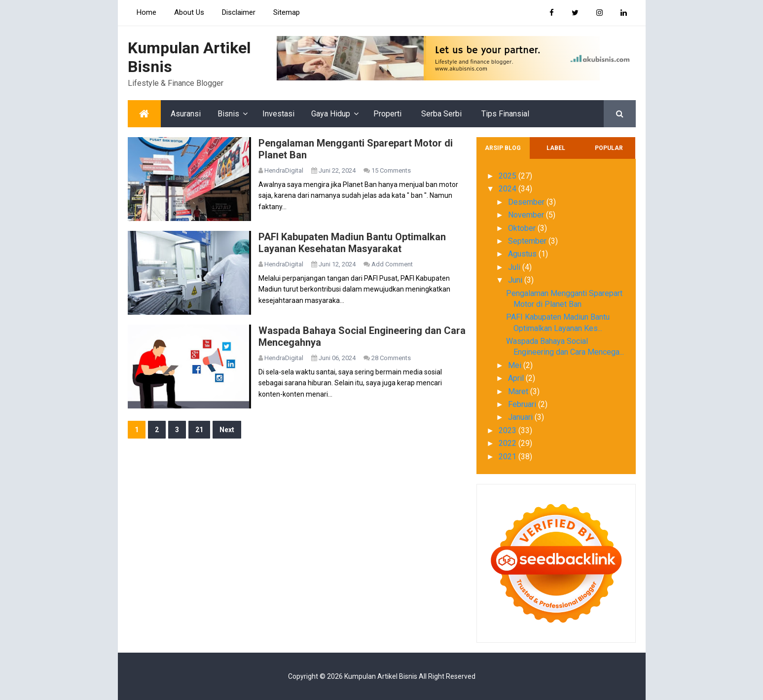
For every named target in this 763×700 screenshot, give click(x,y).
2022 (509, 443)
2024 (509, 189)
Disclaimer (239, 12)
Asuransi (186, 114)
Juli (515, 267)
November (527, 215)
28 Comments (391, 358)
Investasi (278, 114)
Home (146, 12)
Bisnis (228, 114)
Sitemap (287, 12)
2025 (509, 176)
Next (227, 430)
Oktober (523, 228)
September (528, 241)
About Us (189, 12)
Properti (387, 114)
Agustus (523, 254)
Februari (523, 404)
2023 (509, 430)
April (517, 378)
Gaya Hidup (331, 114)
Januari (521, 417)
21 (199, 430)
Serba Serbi (441, 114)
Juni (516, 280)
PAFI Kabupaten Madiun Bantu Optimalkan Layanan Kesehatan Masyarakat (352, 243)
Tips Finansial (505, 114)
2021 (509, 457)
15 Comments (391, 170)
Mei (516, 365)
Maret (519, 391)
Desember (527, 202)
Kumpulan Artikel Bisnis (381, 676)
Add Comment (392, 264)
